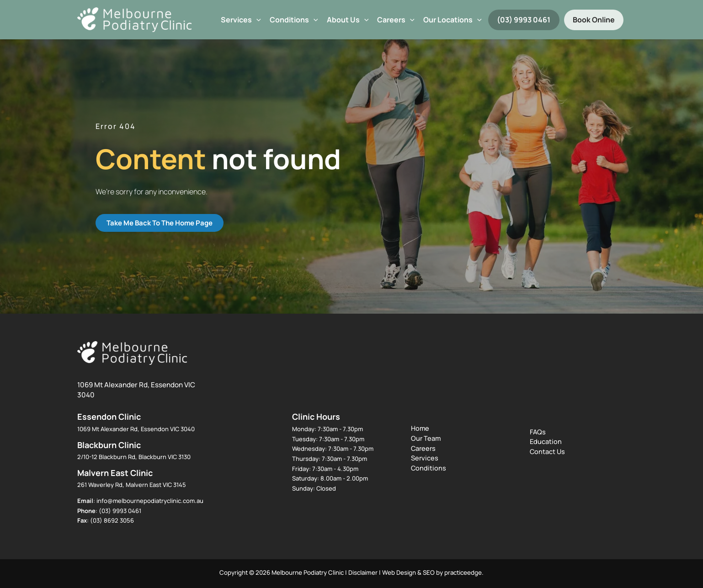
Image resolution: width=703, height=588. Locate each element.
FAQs (538, 432)
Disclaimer (363, 572)
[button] (256, 20)
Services (241, 20)
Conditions (294, 20)
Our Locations (453, 20)
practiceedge (463, 572)
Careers (396, 20)
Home (420, 428)
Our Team (426, 438)
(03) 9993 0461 (524, 20)
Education (546, 441)
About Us (348, 20)
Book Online (594, 20)
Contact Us (547, 452)
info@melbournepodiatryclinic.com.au (150, 501)
